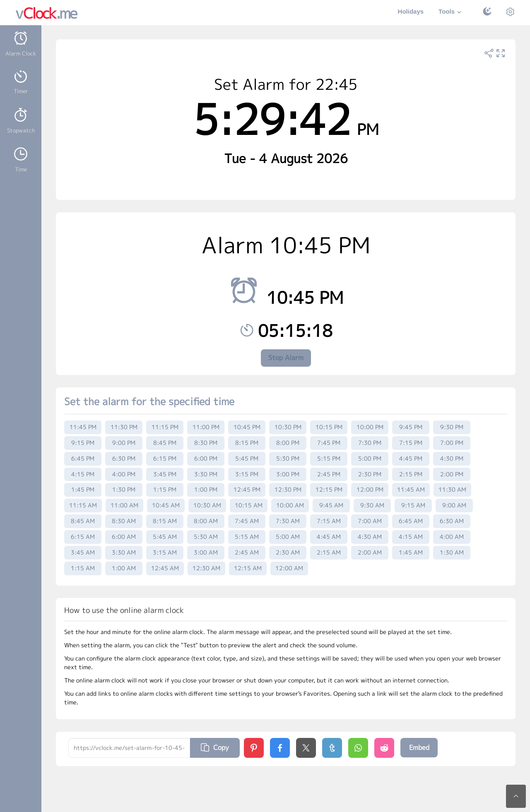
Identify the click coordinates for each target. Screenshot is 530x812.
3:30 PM (206, 474)
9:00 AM (454, 505)
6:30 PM (124, 458)
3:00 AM (206, 552)
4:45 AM (329, 537)
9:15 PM (83, 443)
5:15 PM (329, 458)
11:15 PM (165, 427)
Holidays (411, 11)
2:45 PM (329, 474)
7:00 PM (452, 443)
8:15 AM (165, 521)
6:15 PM (165, 458)
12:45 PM (247, 489)
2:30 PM (370, 474)
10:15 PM (329, 427)
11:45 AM (411, 489)
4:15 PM (83, 474)
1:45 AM (411, 552)
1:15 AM (83, 568)
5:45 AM (165, 537)
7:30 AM (288, 521)
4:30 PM (452, 458)
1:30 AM (452, 552)
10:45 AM (166, 505)
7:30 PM (370, 443)
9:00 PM (124, 443)
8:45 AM (83, 521)
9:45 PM (411, 427)
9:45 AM (331, 505)
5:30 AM (206, 537)
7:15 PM (411, 443)
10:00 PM (370, 427)
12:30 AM (206, 568)
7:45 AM (247, 521)
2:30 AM (288, 552)
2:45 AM (247, 552)
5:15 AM (247, 537)
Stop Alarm (286, 358)
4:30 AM (370, 537)
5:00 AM (288, 537)
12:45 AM (165, 568)
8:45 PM (165, 443)
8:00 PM (288, 443)
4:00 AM (452, 537)
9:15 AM (413, 505)
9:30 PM (452, 427)
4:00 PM (124, 474)
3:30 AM (124, 552)
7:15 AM (329, 521)
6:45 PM (83, 458)
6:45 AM (411, 521)
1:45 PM (83, 489)
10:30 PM (288, 427)
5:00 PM (370, 458)
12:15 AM (248, 568)
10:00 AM (290, 505)
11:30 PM (124, 427)
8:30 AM (124, 521)
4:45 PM (411, 458)
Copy (215, 747)
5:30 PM (288, 458)
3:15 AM (165, 552)
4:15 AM (411, 537)
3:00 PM (288, 474)
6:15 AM (83, 537)
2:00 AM (370, 552)
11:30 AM (452, 489)
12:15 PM (329, 489)
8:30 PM (206, 443)
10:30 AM (207, 505)
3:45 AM (83, 552)
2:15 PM (411, 474)
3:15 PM (247, 474)
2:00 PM (452, 474)
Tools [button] (451, 12)
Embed (419, 747)
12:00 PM (370, 489)
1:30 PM (124, 489)
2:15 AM (329, 552)
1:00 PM (206, 489)
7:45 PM (329, 443)
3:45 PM (165, 474)
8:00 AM (206, 521)
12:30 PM (288, 489)
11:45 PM (83, 427)
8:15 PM (247, 443)
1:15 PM (165, 489)
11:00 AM (124, 505)
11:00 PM (206, 427)
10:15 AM (249, 505)
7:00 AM (370, 521)
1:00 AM (124, 568)
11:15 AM (83, 505)
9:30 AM (372, 505)
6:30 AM (452, 521)
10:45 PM (247, 427)
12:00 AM (289, 568)
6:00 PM (206, 458)
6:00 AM (124, 537)
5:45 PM (247, 458)
